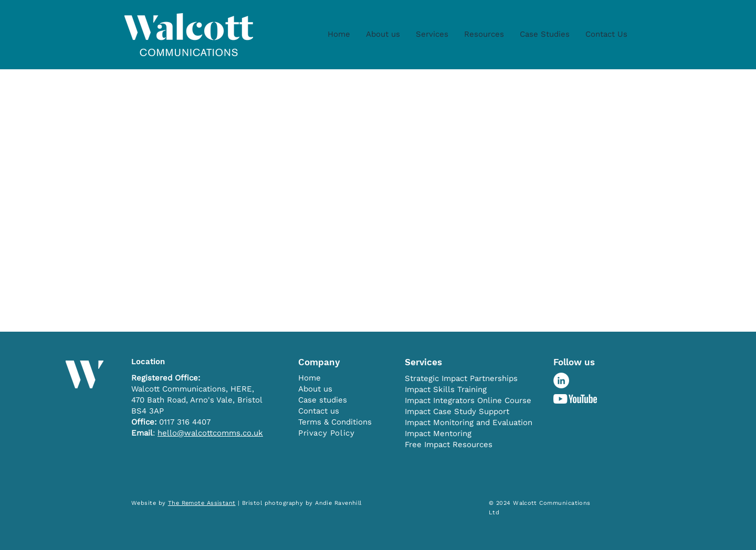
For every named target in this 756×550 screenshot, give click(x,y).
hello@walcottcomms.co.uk (210, 433)
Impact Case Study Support (457, 411)
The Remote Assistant (202, 503)
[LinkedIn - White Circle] (561, 380)
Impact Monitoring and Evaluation (469, 422)
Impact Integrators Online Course (468, 400)
